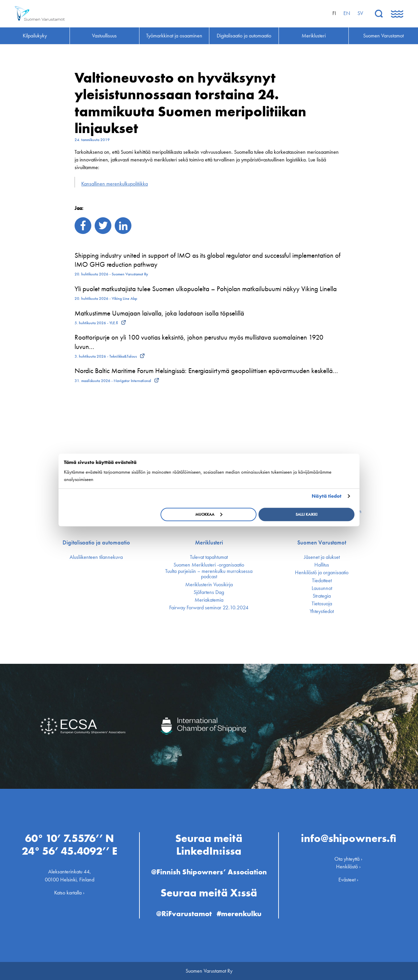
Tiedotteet (322, 581)
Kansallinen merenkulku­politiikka (115, 184)
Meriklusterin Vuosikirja (209, 585)
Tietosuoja (322, 604)
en (347, 13)
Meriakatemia (209, 600)
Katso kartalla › (69, 893)
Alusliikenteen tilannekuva (96, 557)
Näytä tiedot (327, 496)
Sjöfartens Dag (209, 592)
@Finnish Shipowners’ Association (209, 872)
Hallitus (322, 565)
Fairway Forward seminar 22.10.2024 (209, 608)
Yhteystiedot (322, 611)
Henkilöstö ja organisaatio (322, 573)
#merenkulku (239, 914)
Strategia (322, 596)
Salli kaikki (306, 514)
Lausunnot (322, 588)
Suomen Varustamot (322, 542)
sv (360, 13)
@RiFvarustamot (184, 914)
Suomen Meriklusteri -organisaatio (209, 565)
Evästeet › (348, 880)
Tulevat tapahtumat (209, 557)
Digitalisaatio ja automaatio (96, 542)
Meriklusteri (209, 542)
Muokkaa (209, 514)
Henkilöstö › (348, 867)
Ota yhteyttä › (348, 859)
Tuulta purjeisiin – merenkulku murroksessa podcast (209, 574)
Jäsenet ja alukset (322, 557)
